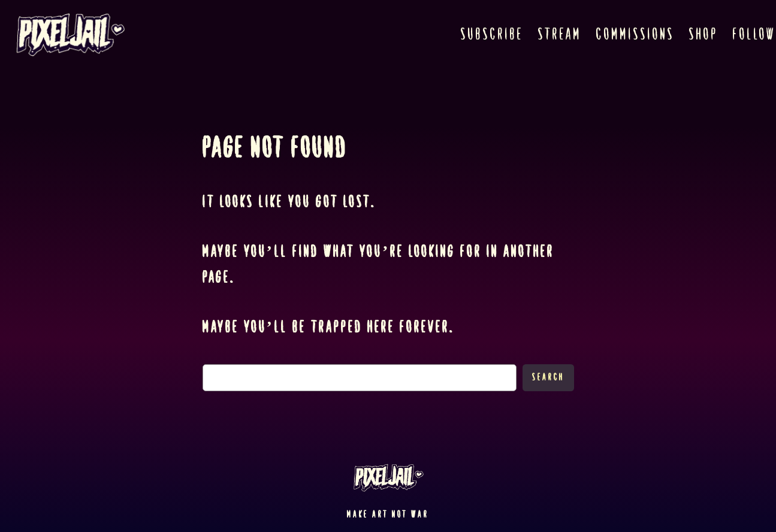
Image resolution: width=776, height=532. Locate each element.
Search (548, 377)
